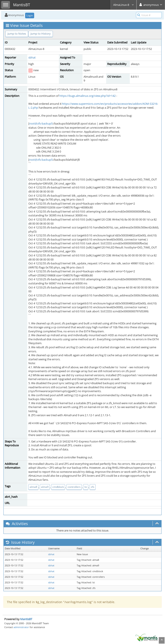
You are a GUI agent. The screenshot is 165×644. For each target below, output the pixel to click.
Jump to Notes (17, 34)
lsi (86, 487)
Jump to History (41, 34)
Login (30, 15)
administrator (21, 627)
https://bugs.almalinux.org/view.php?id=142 (87, 96)
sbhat (32, 57)
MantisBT (26, 619)
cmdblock (58, 487)
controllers (74, 487)
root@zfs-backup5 (41, 123)
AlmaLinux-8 (124, 5)
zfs (93, 487)
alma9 (45, 487)
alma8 (33, 487)
